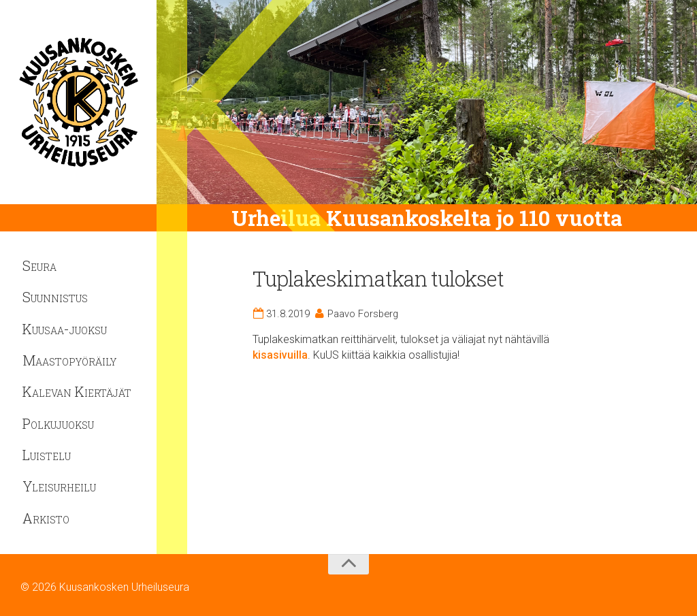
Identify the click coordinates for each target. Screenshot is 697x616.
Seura (39, 265)
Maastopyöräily (69, 360)
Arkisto (46, 518)
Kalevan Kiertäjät (77, 391)
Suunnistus (55, 297)
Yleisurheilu (59, 486)
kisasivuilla (280, 355)
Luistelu (47, 455)
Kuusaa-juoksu (65, 329)
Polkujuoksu (58, 423)
